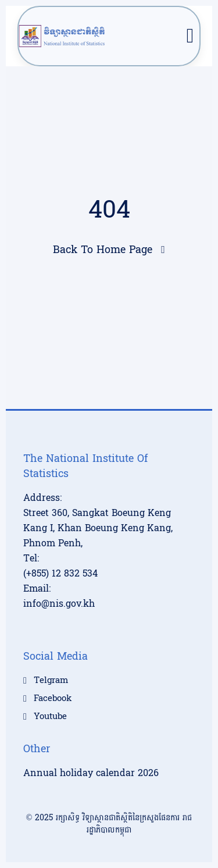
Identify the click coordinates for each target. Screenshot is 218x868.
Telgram (51, 681)
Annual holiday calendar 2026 (91, 773)
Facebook (53, 699)
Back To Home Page (103, 250)
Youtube (50, 717)
